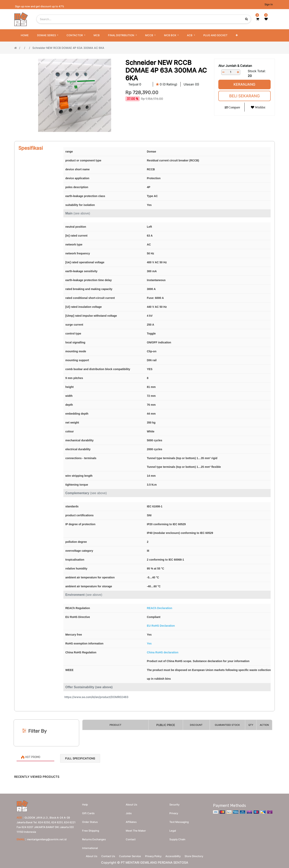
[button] (237, 35)
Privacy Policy (154, 855)
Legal (173, 829)
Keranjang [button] (244, 84)
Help (85, 803)
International (90, 846)
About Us (86, 855)
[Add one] (238, 72)
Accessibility (176, 855)
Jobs (129, 812)
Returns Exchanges (94, 838)
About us (131, 803)
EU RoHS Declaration (161, 626)
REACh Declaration (160, 608)
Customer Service (129, 855)
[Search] (144, 713)
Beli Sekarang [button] (244, 96)
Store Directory (199, 855)
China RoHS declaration (163, 652)
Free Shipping (91, 829)
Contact (131, 838)
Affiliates (131, 820)
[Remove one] (223, 72)
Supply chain (177, 838)
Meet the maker (136, 829)
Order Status (90, 820)
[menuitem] (25, 35)
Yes (149, 643)
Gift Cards (88, 812)
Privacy (174, 812)
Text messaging (179, 820)
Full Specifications (80, 758)
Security (174, 803)
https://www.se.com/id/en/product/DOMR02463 (96, 697)
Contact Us (105, 855)
